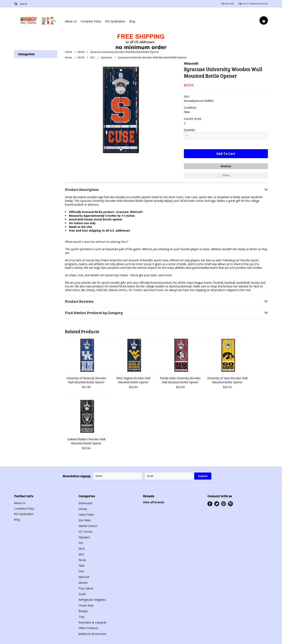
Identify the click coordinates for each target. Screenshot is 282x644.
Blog (132, 21)
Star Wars (85, 520)
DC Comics (86, 531)
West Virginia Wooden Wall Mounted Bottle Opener (133, 380)
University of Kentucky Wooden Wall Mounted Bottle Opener (86, 380)
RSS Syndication (115, 21)
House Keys (86, 605)
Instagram (230, 503)
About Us (71, 21)
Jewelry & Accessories (92, 633)
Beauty (83, 611)
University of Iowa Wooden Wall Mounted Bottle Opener (227, 380)
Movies (83, 582)
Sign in (242, 4)
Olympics (84, 537)
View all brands (154, 502)
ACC (93, 57)
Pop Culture (86, 588)
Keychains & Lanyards (93, 622)
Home (69, 52)
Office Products (88, 628)
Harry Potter (86, 514)
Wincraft (191, 63)
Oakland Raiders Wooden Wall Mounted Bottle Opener (86, 441)
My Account (228, 4)
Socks (82, 594)
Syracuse (106, 57)
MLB (82, 548)
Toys (82, 616)
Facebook (210, 503)
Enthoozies (86, 503)
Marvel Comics (88, 525)
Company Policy (91, 21)
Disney (83, 508)
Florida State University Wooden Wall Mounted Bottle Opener (180, 380)
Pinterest (224, 503)
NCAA (81, 52)
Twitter (217, 503)
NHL (81, 571)
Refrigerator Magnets (92, 599)
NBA (81, 565)
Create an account (258, 4)
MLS (81, 554)
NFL (81, 543)
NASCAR (84, 577)
